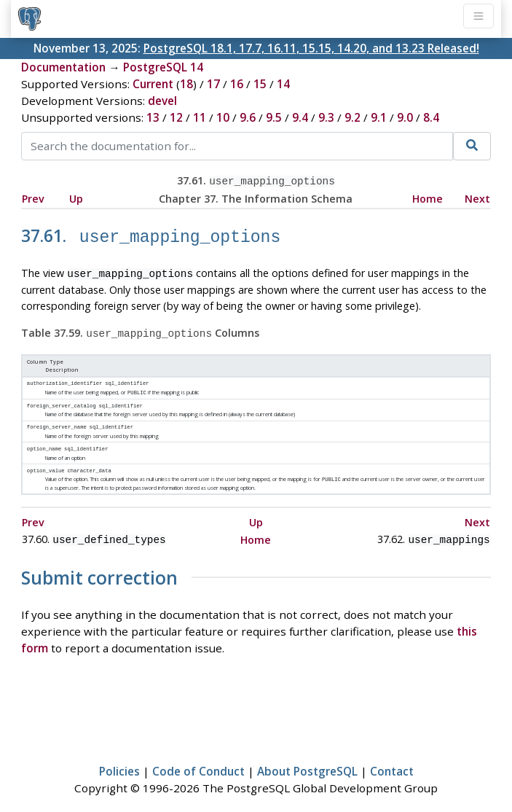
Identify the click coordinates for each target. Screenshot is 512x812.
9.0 (405, 117)
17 (213, 84)
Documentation (63, 67)
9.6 (248, 117)
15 (260, 84)
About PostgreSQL (307, 758)
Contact (392, 758)
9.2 (353, 117)
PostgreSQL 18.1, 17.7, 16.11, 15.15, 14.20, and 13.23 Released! (311, 48)
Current (153, 84)
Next (477, 197)
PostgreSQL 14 (163, 67)
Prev (33, 197)
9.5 (274, 117)
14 (283, 84)
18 (186, 84)
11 (200, 117)
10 (223, 117)
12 (176, 117)
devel (162, 101)
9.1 (379, 117)
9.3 (326, 117)
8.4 (431, 117)
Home (428, 197)
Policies (119, 758)
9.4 (300, 117)
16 (237, 84)
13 (153, 117)
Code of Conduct (198, 758)
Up (76, 197)
